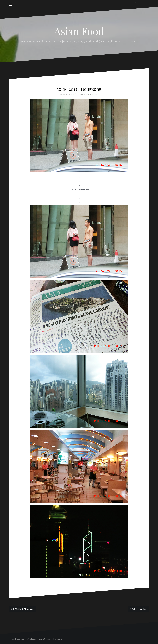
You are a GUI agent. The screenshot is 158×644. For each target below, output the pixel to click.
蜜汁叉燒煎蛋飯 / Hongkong (22, 609)
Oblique (47, 639)
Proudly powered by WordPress (23, 639)
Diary (88, 94)
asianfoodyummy (77, 94)
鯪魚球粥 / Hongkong (139, 609)
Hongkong (94, 94)
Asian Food (79, 31)
